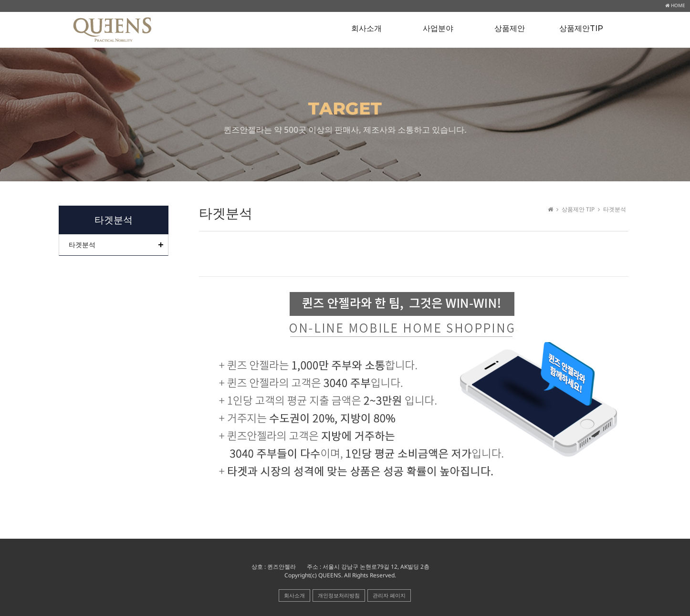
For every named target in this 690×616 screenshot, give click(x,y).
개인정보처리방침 (339, 595)
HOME (675, 5)
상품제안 (510, 28)
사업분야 (438, 28)
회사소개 (366, 28)
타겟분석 (82, 245)
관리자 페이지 (389, 595)
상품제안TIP (581, 28)
